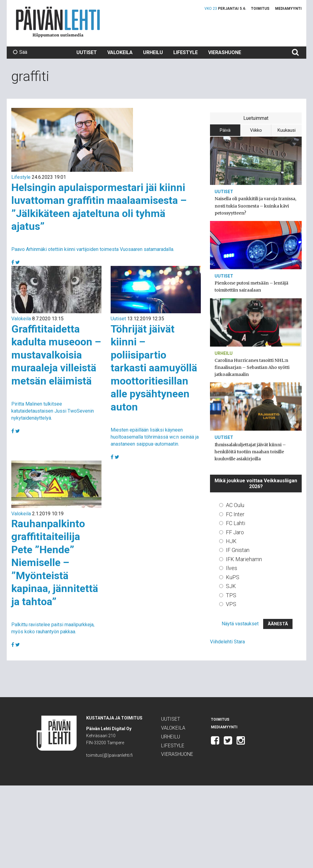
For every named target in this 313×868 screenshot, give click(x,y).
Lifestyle (186, 52)
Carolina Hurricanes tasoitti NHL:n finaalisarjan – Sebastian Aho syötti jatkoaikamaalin (252, 367)
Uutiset (87, 52)
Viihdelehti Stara (227, 642)
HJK (231, 541)
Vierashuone (225, 52)
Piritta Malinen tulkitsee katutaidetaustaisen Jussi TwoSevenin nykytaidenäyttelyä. (53, 411)
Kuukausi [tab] (287, 130)
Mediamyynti (288, 9)
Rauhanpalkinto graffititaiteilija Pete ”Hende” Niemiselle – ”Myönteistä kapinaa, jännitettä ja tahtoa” (55, 563)
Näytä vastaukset (240, 624)
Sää (20, 52)
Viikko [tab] (256, 130)
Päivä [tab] (225, 130)
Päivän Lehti (58, 22)
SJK (231, 586)
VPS (231, 604)
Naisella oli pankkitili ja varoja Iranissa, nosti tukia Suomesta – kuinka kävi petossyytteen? (255, 206)
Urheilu (153, 52)
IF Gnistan (238, 550)
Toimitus (260, 9)
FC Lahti (236, 523)
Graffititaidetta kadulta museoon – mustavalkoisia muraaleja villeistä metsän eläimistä (56, 355)
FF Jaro (235, 532)
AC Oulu (235, 505)
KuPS (233, 577)
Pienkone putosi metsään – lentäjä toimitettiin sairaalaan (251, 287)
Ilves (232, 568)
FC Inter (235, 514)
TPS (231, 595)
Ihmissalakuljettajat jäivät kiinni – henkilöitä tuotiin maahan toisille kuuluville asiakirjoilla (250, 452)
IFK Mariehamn (244, 559)
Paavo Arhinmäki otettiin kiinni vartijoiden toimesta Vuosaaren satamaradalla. (93, 249)
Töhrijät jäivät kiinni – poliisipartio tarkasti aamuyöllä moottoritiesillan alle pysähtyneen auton (154, 368)
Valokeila (120, 52)
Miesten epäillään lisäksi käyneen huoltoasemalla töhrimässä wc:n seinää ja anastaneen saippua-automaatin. (155, 437)
